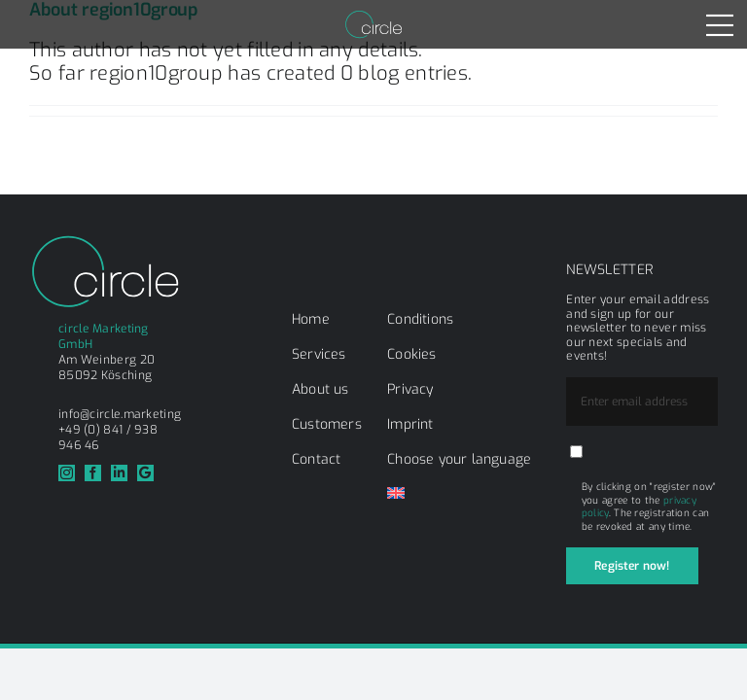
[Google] (145, 473)
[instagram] (67, 473)
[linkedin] (119, 473)
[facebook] (93, 473)
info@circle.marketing (120, 414)
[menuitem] (397, 495)
